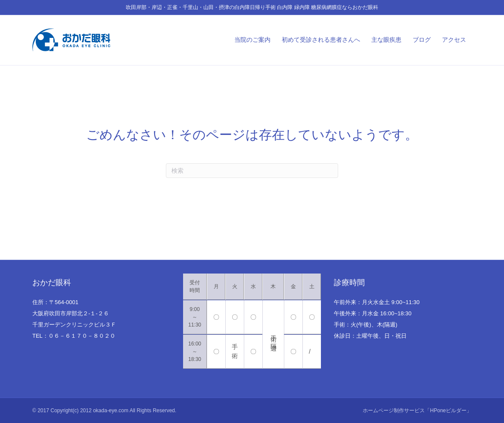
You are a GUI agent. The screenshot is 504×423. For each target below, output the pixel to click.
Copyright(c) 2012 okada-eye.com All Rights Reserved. (113, 411)
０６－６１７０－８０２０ (82, 336)
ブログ (422, 40)
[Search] (252, 171)
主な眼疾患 (386, 40)
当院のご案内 (252, 40)
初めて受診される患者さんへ (321, 40)
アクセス (454, 40)
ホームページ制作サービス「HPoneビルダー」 (417, 411)
